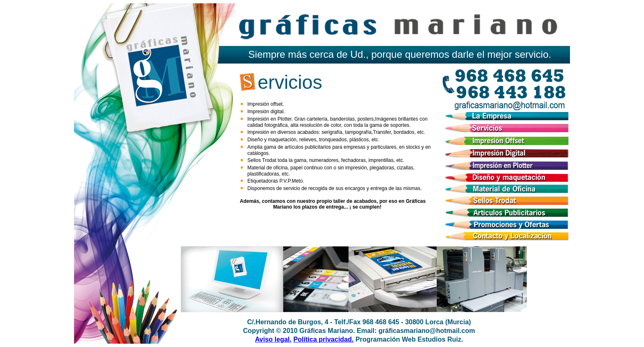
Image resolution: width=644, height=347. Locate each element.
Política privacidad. (323, 339)
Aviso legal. (273, 339)
